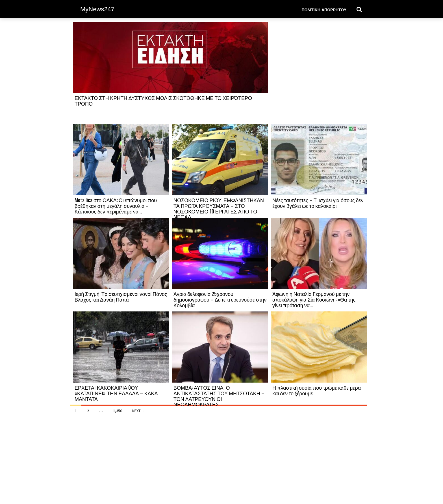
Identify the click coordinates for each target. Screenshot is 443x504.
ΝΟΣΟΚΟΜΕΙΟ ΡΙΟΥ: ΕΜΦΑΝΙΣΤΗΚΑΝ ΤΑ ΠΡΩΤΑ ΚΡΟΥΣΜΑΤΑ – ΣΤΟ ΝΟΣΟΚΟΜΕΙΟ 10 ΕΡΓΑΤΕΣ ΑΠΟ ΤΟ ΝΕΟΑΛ (219, 208)
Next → (139, 411)
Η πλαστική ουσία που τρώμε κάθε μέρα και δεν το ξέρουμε (317, 390)
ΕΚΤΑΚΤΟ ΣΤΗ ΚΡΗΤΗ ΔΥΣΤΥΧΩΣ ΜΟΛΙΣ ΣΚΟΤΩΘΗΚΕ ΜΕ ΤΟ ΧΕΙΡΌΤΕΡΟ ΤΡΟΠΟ (163, 101)
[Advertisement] (319, 73)
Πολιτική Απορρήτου (324, 9)
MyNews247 (97, 9)
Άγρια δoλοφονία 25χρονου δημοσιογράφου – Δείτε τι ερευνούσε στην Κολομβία (220, 299)
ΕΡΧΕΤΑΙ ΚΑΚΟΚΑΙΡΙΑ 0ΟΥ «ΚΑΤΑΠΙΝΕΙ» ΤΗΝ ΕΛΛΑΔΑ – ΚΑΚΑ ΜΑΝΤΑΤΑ (116, 393)
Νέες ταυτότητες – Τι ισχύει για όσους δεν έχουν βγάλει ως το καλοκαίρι (318, 203)
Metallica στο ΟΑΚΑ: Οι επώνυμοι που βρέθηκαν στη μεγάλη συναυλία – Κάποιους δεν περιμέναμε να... (116, 206)
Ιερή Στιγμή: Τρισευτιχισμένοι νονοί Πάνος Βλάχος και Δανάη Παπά (121, 296)
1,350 (118, 411)
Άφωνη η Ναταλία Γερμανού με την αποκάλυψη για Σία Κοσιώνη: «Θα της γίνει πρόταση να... (314, 299)
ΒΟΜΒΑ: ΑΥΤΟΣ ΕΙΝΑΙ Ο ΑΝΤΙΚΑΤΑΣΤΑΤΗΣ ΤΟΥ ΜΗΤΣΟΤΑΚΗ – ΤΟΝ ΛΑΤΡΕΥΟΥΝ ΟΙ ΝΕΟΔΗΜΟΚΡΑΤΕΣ (219, 396)
